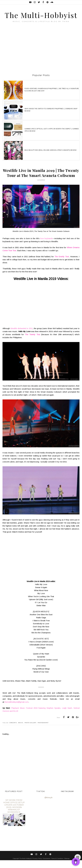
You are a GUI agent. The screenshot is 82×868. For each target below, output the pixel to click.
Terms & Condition (57, 866)
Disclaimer (47, 866)
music (21, 730)
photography (43, 730)
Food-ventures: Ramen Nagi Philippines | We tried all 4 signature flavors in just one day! (52, 97)
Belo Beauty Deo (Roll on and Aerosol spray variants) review (50, 158)
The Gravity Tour (62, 264)
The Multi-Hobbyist (41, 19)
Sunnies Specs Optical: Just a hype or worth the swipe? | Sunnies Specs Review (52, 138)
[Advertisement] (42, 56)
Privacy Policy (37, 866)
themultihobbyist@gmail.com (17, 710)
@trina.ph (48, 805)
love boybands (46, 246)
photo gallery (30, 730)
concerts (13, 730)
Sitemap (67, 866)
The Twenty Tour (33, 342)
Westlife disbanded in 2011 (22, 336)
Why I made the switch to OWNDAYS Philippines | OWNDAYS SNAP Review (51, 118)
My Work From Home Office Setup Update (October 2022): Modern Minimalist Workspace (14, 814)
